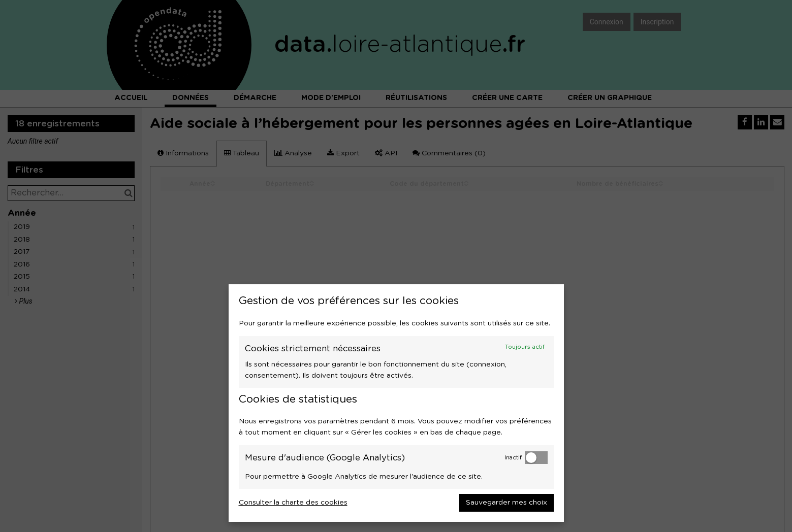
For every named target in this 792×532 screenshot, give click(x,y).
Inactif (513, 458)
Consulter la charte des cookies (293, 503)
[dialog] (396, 403)
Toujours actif (525, 347)
